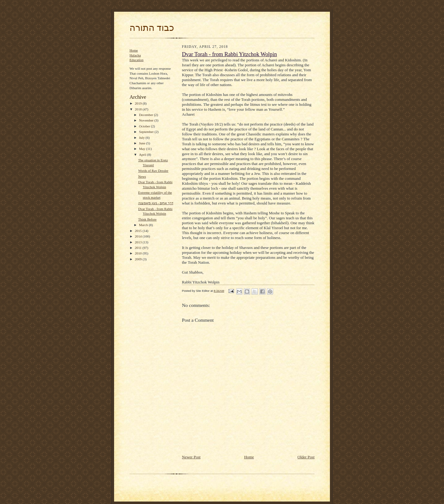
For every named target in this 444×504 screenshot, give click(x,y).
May (143, 149)
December (147, 115)
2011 (139, 248)
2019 (139, 103)
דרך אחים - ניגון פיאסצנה (156, 203)
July (142, 138)
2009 (139, 259)
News (142, 176)
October (145, 126)
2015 (139, 231)
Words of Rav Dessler (153, 171)
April (143, 155)
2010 (139, 253)
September (147, 132)
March (144, 225)
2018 (139, 109)
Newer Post (191, 457)
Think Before (147, 219)
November (147, 120)
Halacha (135, 55)
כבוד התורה (152, 28)
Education (136, 60)
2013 (139, 242)
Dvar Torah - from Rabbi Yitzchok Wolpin (229, 54)
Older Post (306, 457)
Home (134, 50)
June (143, 143)
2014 (139, 236)
